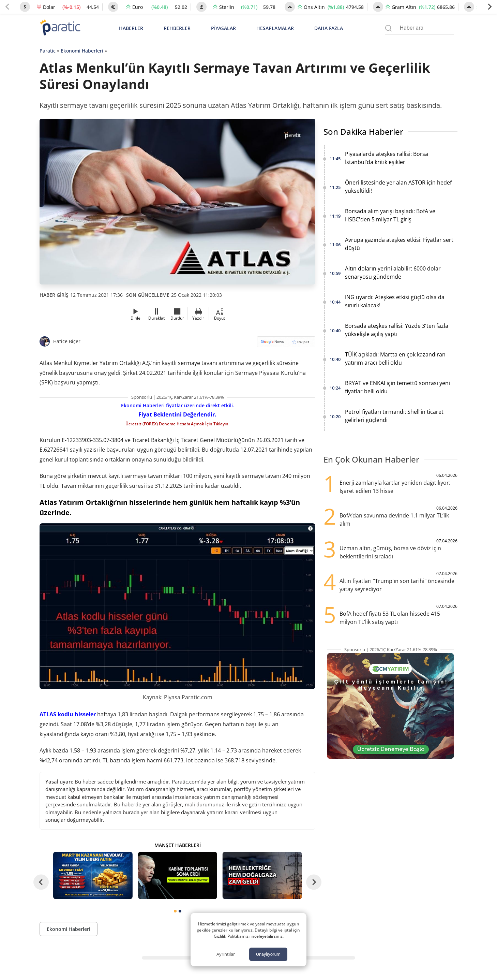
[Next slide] (490, 7)
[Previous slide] (7, 7)
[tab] (175, 911)
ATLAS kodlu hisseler (68, 714)
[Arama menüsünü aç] (388, 28)
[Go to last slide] (41, 882)
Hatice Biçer (67, 341)
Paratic (48, 51)
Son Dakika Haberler (363, 131)
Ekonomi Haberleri (82, 51)
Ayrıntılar (226, 954)
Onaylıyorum (268, 954)
